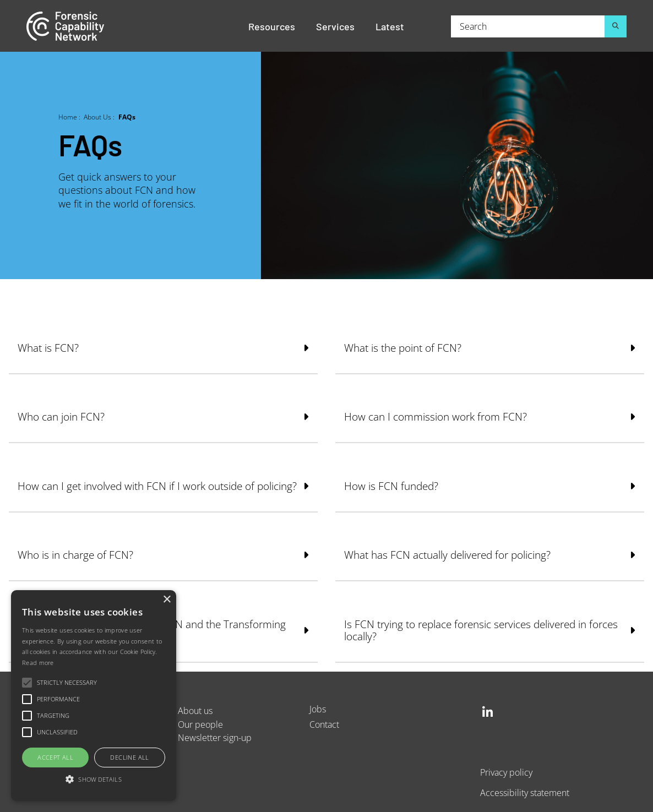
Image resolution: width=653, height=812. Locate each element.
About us (195, 710)
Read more (38, 663)
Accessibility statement (525, 792)
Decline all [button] (129, 757)
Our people (200, 724)
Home (68, 117)
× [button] (167, 600)
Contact (324, 724)
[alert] (94, 696)
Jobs (318, 709)
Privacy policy (506, 772)
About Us (97, 117)
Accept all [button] (55, 757)
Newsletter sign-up (215, 737)
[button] (94, 780)
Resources (272, 26)
